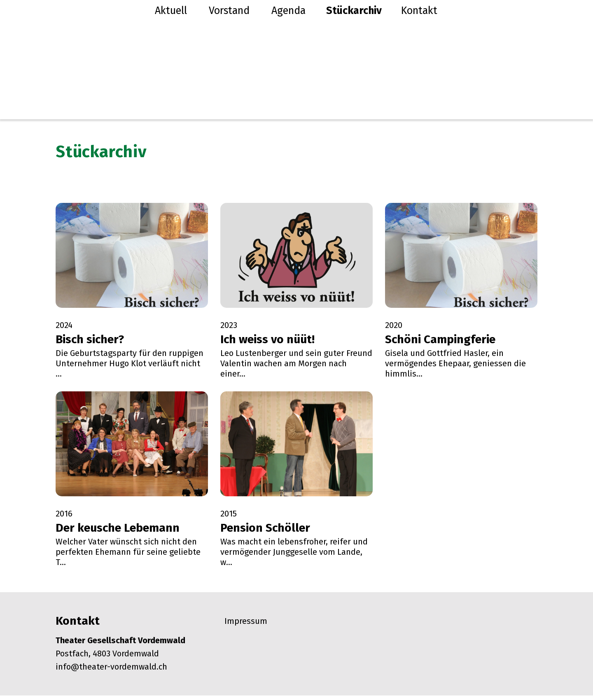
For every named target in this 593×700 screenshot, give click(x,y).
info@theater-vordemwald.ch (111, 671)
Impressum (246, 626)
